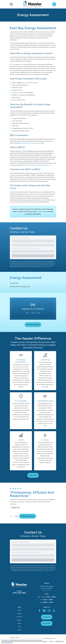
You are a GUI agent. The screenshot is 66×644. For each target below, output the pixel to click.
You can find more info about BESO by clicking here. (37, 165)
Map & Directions (47, 590)
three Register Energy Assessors (30, 143)
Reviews (19, 620)
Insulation (26, 83)
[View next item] (16, 516)
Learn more (33, 475)
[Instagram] (49, 611)
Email (33, 313)
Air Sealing (34, 83)
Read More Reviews (28, 516)
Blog (19, 630)
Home (19, 610)
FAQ (19, 627)
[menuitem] (33, 283)
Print (39, 313)
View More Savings (33, 325)
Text (27, 313)
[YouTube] (44, 611)
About (19, 623)
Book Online (47, 623)
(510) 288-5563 (19, 593)
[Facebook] (39, 611)
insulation (21, 64)
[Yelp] (54, 611)
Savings (19, 614)
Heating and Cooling (17, 93)
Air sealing (13, 64)
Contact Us (19, 617)
